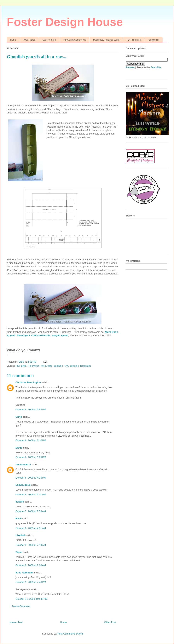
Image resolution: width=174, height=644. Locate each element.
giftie (24, 366)
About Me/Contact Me (75, 40)
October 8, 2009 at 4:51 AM (31, 528)
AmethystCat (23, 465)
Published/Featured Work (106, 40)
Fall (18, 366)
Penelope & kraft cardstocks (34, 335)
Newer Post (16, 622)
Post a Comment (21, 606)
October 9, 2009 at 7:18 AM (31, 545)
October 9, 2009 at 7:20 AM (31, 565)
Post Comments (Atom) (70, 634)
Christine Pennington (28, 382)
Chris (19, 417)
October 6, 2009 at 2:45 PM (31, 409)
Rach (19, 518)
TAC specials (72, 366)
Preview (130, 67)
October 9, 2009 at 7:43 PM (31, 582)
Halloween (34, 366)
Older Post (110, 622)
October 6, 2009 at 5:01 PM (31, 494)
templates (86, 366)
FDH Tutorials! (134, 40)
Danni (19, 448)
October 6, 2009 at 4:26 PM (31, 478)
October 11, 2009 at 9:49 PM (31, 599)
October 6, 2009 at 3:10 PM (31, 440)
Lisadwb (20, 535)
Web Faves (29, 40)
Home (13, 40)
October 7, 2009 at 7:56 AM (31, 511)
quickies (58, 366)
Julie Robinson (24, 573)
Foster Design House (65, 22)
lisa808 (20, 502)
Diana (19, 552)
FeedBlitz (156, 67)
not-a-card (46, 366)
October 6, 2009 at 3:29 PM (31, 457)
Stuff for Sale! (49, 40)
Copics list (154, 40)
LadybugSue (23, 485)
